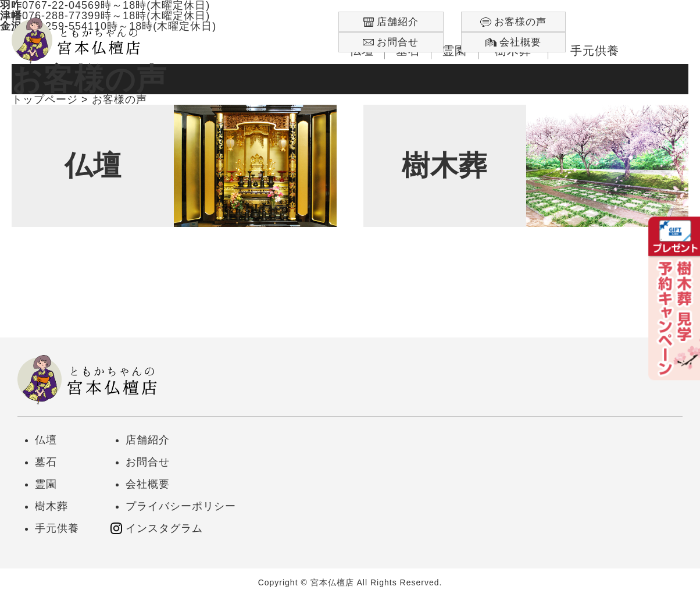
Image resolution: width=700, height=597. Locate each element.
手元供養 (57, 528)
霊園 (46, 484)
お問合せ (148, 462)
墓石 (46, 462)
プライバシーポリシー (181, 506)
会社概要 (148, 484)
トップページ (45, 99)
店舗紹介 (148, 440)
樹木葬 (51, 506)
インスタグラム (164, 528)
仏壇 (46, 440)
